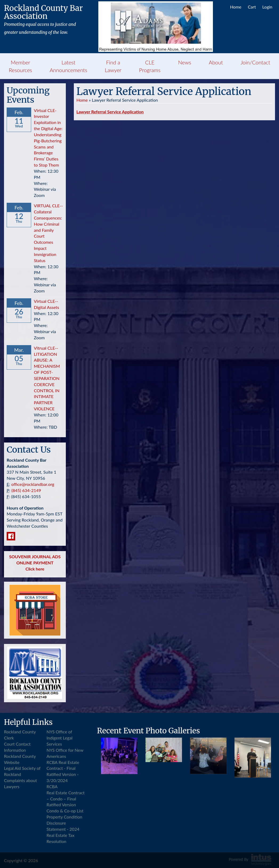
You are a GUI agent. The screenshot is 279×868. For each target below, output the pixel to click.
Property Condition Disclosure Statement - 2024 (64, 823)
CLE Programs (150, 66)
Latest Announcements (69, 66)
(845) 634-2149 (26, 490)
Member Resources (20, 66)
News (185, 62)
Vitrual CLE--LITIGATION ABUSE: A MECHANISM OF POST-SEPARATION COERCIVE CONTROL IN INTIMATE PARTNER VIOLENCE (47, 378)
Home (236, 7)
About (216, 62)
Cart (252, 7)
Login (267, 7)
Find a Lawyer (113, 66)
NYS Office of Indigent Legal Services (60, 738)
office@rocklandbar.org (33, 484)
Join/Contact (255, 62)
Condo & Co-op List (65, 811)
